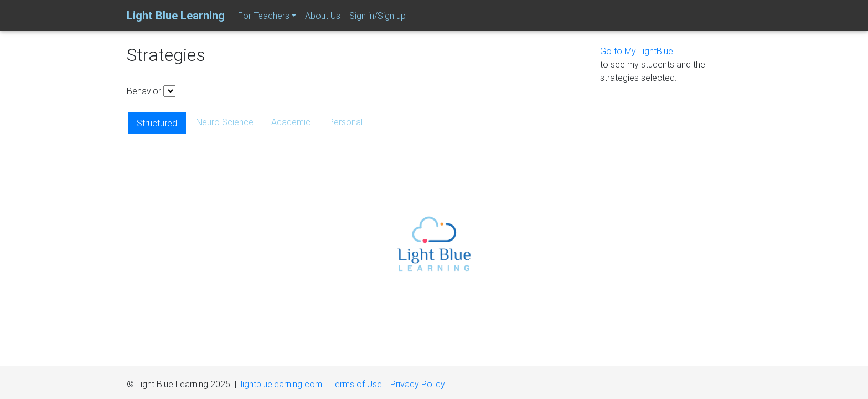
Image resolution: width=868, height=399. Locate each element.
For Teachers (264, 16)
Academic (291, 122)
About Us (323, 16)
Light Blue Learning (176, 15)
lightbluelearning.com (281, 384)
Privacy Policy (418, 384)
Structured (157, 123)
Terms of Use (356, 384)
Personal (345, 122)
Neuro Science (225, 122)
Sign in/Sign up (378, 16)
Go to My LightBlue (637, 51)
